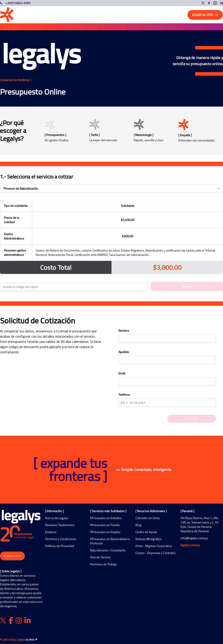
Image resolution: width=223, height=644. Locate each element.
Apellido (124, 352)
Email (122, 373)
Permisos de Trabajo (104, 564)
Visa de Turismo (100, 557)
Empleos (51, 532)
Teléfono (124, 395)
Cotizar (192, 419)
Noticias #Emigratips (149, 539)
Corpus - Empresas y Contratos (156, 553)
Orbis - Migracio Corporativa (154, 546)
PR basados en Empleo (105, 532)
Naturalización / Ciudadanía (108, 550)
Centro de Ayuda (146, 532)
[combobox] (124, 403)
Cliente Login (12, 556)
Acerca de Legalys (57, 518)
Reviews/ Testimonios (60, 525)
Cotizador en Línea (148, 518)
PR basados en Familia (105, 525)
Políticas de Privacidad (60, 546)
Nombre (124, 330)
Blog (138, 525)
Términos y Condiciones (61, 539)
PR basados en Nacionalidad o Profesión (110, 541)
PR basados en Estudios (106, 518)
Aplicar (187, 286)
